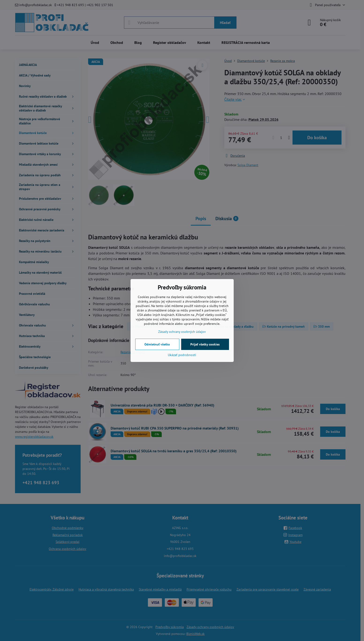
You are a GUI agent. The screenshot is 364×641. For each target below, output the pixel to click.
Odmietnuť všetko (157, 344)
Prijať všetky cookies (205, 344)
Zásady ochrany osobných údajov (182, 332)
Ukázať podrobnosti (182, 355)
